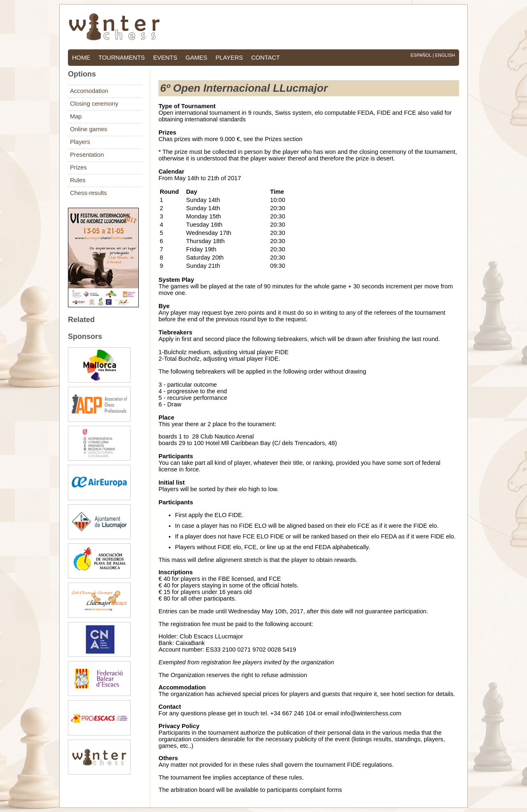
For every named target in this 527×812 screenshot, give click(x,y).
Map (76, 116)
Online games (89, 129)
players (229, 58)
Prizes (78, 167)
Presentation (87, 155)
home (81, 58)
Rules (78, 180)
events (165, 58)
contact (266, 58)
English (445, 55)
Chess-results (89, 193)
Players (80, 142)
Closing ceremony (94, 104)
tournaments (122, 58)
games (197, 58)
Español (421, 55)
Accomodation (89, 91)
